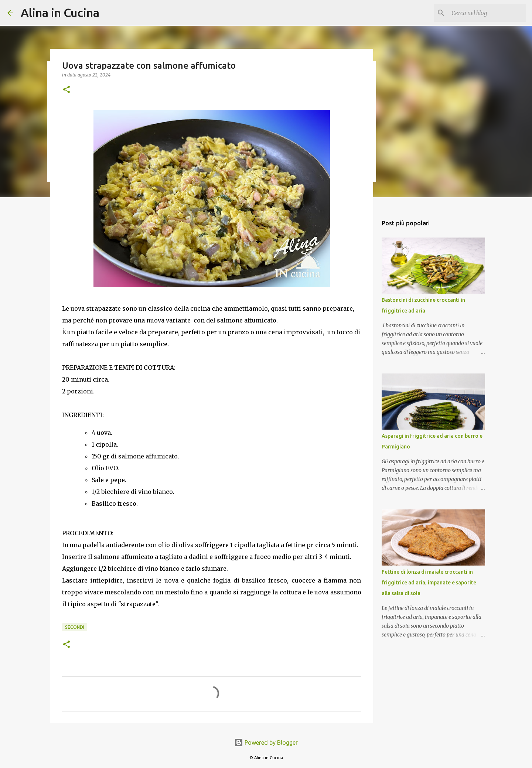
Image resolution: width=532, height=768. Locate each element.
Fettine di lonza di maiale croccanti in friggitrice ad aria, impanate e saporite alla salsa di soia (429, 583)
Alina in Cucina (60, 13)
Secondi (75, 627)
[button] (66, 90)
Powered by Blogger (266, 743)
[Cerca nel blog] (487, 13)
